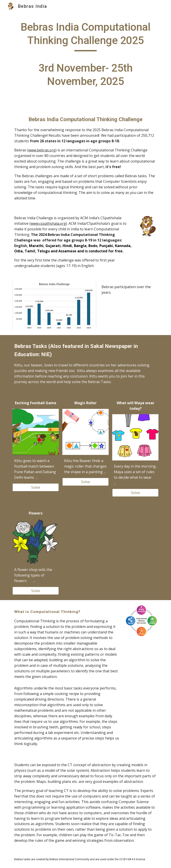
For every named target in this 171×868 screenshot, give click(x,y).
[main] (85, 56)
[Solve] (36, 487)
